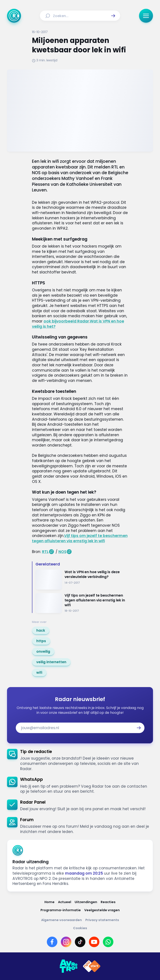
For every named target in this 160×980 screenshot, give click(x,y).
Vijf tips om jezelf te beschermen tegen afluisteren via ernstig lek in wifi (80, 538)
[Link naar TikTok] (80, 942)
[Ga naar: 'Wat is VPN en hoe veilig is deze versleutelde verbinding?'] (82, 580)
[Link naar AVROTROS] (69, 966)
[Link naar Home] (49, 902)
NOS (62, 552)
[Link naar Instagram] (66, 942)
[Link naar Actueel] (65, 902)
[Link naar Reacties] (108, 902)
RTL (45, 552)
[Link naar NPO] (92, 966)
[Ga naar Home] (14, 16)
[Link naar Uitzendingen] (86, 902)
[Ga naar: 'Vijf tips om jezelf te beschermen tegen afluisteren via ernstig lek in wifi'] (82, 603)
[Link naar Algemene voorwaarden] (62, 920)
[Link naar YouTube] (94, 942)
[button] (113, 16)
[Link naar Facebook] (52, 942)
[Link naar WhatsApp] (108, 942)
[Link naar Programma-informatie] (61, 910)
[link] (41, 631)
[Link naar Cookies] (80, 928)
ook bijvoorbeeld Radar (66, 321)
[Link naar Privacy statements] (102, 920)
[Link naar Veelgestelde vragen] (102, 910)
